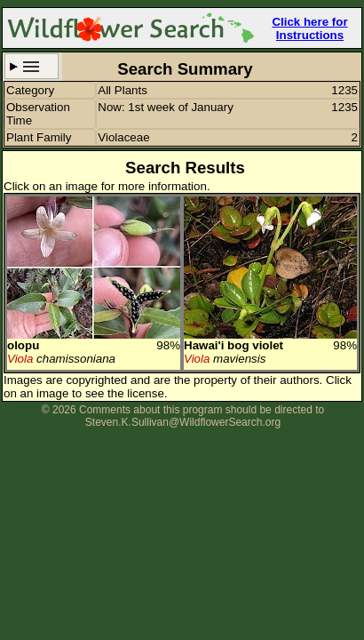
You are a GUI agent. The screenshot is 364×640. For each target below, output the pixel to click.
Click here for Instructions (309, 28)
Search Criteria (32, 66)
